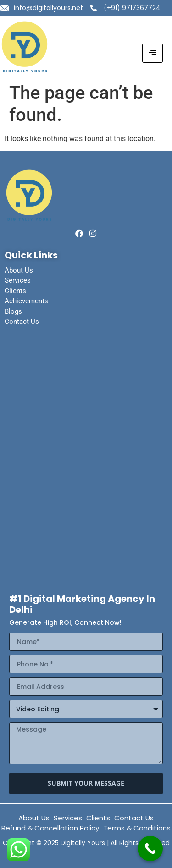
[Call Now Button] (150, 849)
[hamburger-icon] (153, 53)
